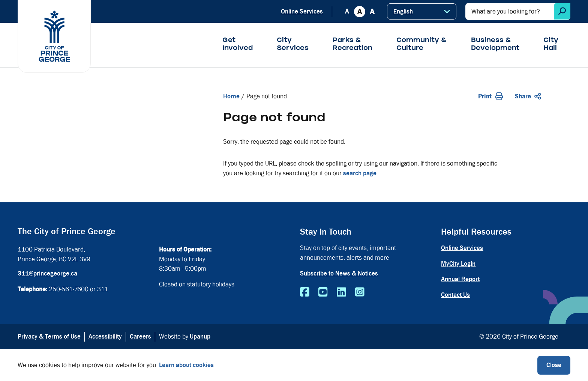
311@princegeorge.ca (47, 273)
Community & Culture (422, 45)
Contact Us (455, 295)
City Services (293, 45)
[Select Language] (422, 11)
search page (360, 173)
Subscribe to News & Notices (339, 273)
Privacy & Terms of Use (49, 337)
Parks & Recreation (352, 45)
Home (231, 96)
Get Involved (238, 45)
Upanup (200, 337)
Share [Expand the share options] (528, 96)
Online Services (302, 11)
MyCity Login (458, 264)
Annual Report (460, 279)
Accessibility (105, 337)
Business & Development (495, 45)
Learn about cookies (186, 365)
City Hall (551, 45)
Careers (140, 337)
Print (490, 96)
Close (554, 365)
